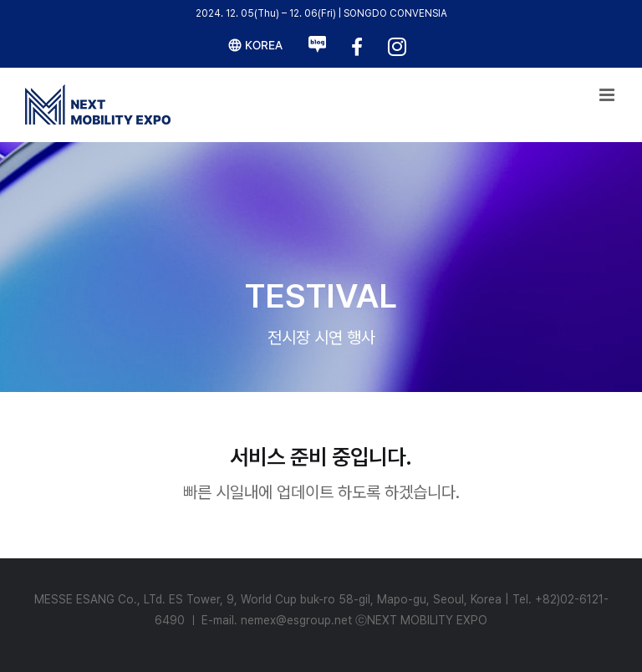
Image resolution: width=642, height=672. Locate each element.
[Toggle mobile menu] (608, 95)
